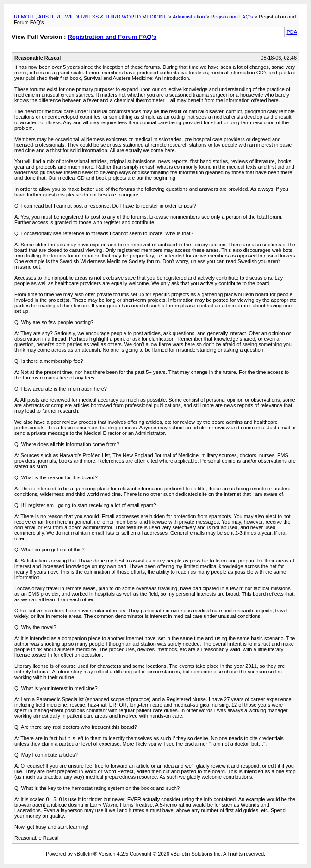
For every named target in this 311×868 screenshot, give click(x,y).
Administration (189, 17)
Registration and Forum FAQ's (112, 37)
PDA (292, 32)
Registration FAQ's (232, 17)
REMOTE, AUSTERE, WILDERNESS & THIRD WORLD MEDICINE (90, 17)
